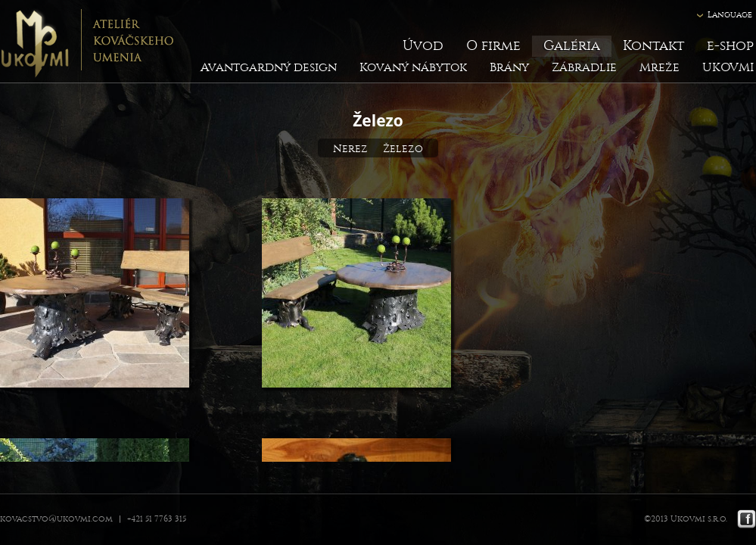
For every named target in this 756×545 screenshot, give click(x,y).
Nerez (350, 149)
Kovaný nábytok (413, 67)
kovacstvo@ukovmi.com (56, 519)
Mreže (660, 67)
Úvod (423, 46)
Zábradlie (584, 67)
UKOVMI (728, 67)
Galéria (572, 46)
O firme (493, 46)
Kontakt (653, 46)
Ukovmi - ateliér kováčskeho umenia (87, 42)
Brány (509, 67)
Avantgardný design (269, 67)
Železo (403, 149)
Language (730, 15)
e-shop (730, 46)
